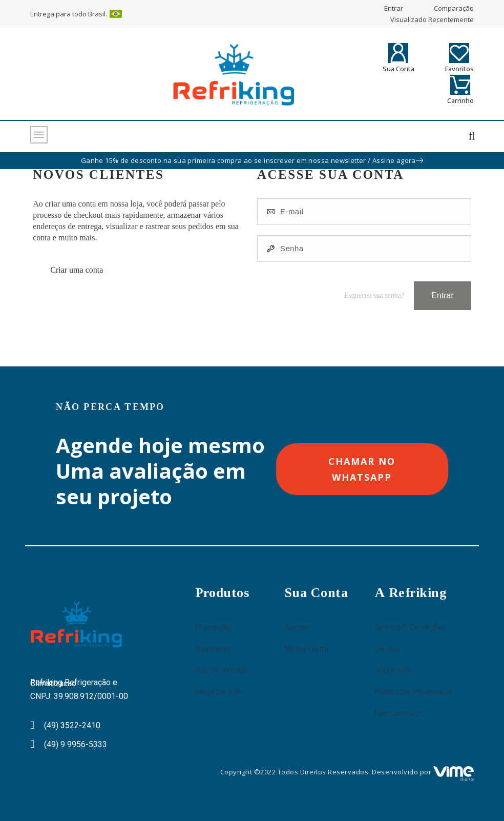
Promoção (213, 627)
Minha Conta (307, 648)
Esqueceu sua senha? (374, 295)
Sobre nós (393, 670)
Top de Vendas (222, 670)
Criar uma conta (77, 270)
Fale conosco (398, 713)
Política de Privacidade (413, 691)
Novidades (214, 648)
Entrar (443, 295)
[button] (362, 469)
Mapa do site (218, 691)
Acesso (298, 627)
